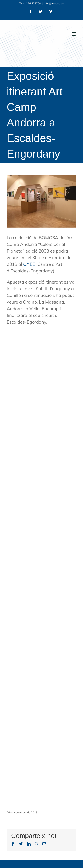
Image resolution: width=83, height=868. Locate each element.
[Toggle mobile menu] (74, 34)
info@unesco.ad (54, 3)
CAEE (29, 264)
